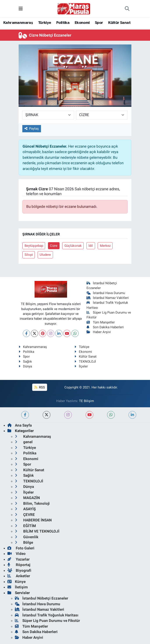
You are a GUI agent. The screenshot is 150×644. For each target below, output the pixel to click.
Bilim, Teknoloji (32, 503)
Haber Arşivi (99, 332)
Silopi (29, 255)
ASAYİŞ (25, 509)
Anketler (19, 576)
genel (24, 442)
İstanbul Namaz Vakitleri (108, 298)
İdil (91, 246)
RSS (40, 387)
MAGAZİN (27, 498)
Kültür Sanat (119, 23)
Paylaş (32, 129)
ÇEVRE (25, 515)
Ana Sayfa (20, 425)
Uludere (45, 255)
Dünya (25, 366)
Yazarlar (19, 559)
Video (17, 554)
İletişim (18, 587)
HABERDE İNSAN (33, 520)
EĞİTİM (25, 526)
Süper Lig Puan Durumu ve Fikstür (47, 621)
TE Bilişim (86, 401)
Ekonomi (82, 23)
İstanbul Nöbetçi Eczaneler (41, 598)
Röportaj (19, 565)
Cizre (54, 246)
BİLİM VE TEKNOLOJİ (37, 531)
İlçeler (81, 366)
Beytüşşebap (34, 246)
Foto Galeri (21, 548)
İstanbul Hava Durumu (106, 293)
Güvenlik (27, 537)
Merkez (105, 246)
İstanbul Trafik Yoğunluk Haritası (47, 615)
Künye (17, 582)
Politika (63, 23)
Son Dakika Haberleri (105, 327)
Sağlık (25, 362)
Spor (99, 23)
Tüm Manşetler (101, 322)
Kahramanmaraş (18, 23)
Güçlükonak (73, 246)
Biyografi (19, 570)
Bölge (24, 542)
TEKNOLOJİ (85, 362)
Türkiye (45, 23)
